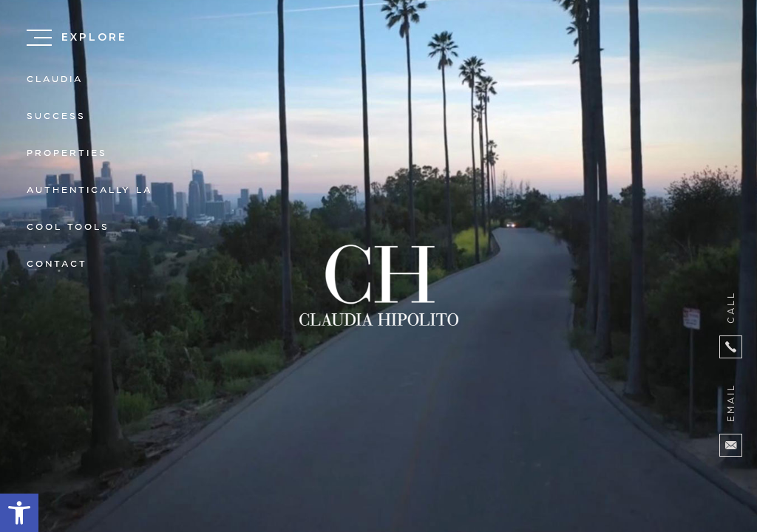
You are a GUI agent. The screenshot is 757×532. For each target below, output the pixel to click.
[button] (19, 513)
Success (56, 116)
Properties (67, 153)
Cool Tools (68, 227)
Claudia (55, 79)
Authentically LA (89, 190)
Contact (57, 264)
